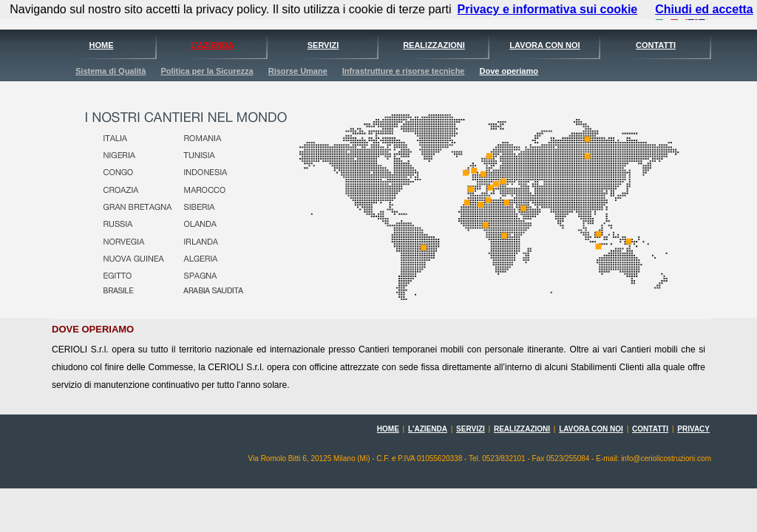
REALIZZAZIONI (434, 45)
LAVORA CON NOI (544, 45)
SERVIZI (323, 45)
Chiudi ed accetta (704, 9)
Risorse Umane (298, 71)
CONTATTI (656, 45)
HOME (102, 45)
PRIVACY (693, 429)
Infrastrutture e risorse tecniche (404, 71)
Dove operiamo (508, 71)
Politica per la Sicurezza (207, 71)
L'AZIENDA (212, 45)
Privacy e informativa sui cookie (548, 9)
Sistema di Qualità (111, 71)
